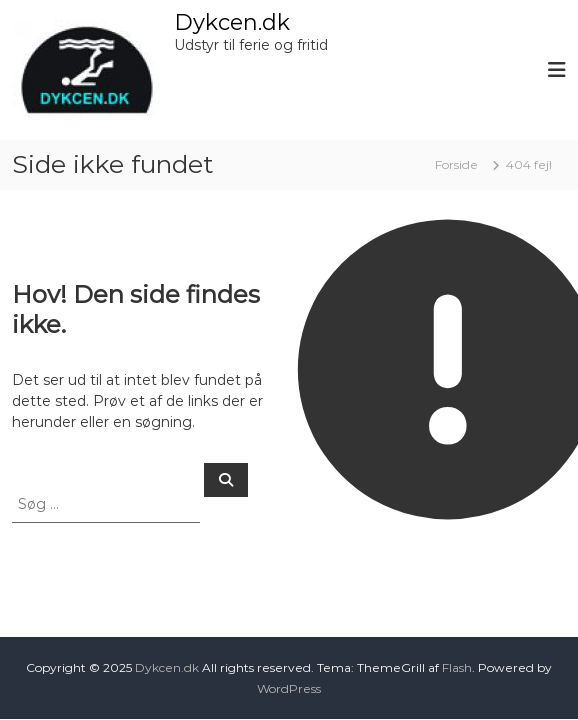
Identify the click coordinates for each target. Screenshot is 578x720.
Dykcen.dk (232, 22)
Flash (457, 667)
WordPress (289, 688)
